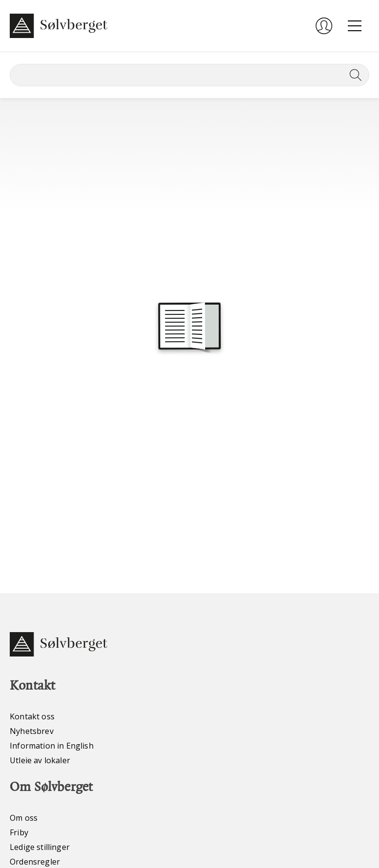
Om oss (24, 818)
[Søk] (189, 75)
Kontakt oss (32, 716)
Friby (19, 832)
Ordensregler (35, 862)
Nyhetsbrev (32, 731)
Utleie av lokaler (40, 760)
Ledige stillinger (40, 847)
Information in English (52, 746)
